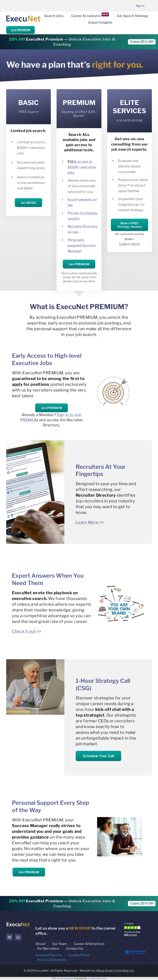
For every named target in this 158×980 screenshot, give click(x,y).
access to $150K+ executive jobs (82, 167)
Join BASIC (28, 203)
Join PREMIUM (20, 30)
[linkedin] (18, 937)
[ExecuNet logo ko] (18, 923)
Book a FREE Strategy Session (130, 225)
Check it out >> (27, 631)
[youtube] (9, 937)
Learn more (130, 244)
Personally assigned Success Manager (82, 245)
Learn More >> (90, 522)
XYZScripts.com (98, 978)
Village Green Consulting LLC (115, 970)
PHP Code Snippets (62, 978)
